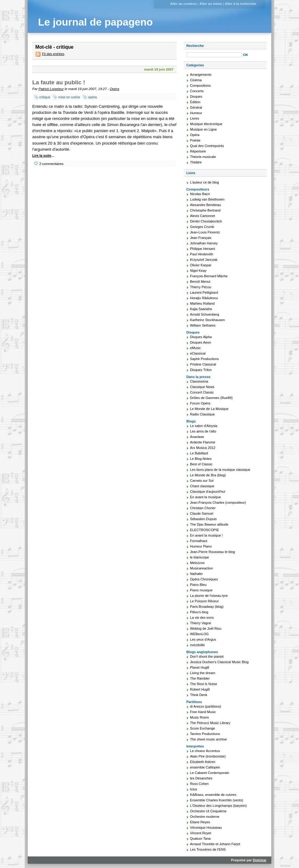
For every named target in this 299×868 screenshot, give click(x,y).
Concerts (197, 91)
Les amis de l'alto (203, 431)
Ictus (194, 789)
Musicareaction (201, 568)
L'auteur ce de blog (204, 182)
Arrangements (201, 75)
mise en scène (69, 97)
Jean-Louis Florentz (205, 232)
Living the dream (203, 673)
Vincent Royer (201, 833)
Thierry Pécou (201, 287)
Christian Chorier (203, 508)
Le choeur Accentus (205, 751)
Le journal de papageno (95, 22)
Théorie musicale (203, 157)
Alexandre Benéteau (205, 205)
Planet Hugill (200, 667)
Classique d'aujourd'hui (208, 492)
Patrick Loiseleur (51, 89)
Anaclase (197, 437)
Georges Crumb (202, 227)
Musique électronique (206, 124)
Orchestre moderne (205, 817)
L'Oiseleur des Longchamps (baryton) (218, 806)
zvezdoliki (197, 645)
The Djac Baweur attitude (209, 524)
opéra (92, 97)
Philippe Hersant (202, 249)
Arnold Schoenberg (205, 314)
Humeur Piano (201, 546)
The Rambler (200, 678)
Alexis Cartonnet (202, 216)
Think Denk (199, 695)
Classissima (199, 381)
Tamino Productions (205, 734)
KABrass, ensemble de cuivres (213, 795)
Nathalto (196, 574)
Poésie (195, 140)
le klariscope (199, 557)
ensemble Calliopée (205, 767)
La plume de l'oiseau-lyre (209, 596)
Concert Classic (202, 392)
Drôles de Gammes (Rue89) (211, 398)
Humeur (196, 113)
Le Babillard (199, 453)
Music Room (199, 717)
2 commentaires (51, 164)
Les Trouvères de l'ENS (208, 849)
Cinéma (196, 80)
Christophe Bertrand (205, 210)
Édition (195, 102)
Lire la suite (42, 156)
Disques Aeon (201, 342)
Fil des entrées (53, 54)
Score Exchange (202, 728)
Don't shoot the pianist (207, 656)
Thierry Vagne (201, 623)
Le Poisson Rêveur (204, 601)
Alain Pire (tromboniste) (208, 756)
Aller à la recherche (240, 4)
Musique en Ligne (203, 129)
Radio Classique (202, 414)
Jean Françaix (201, 238)
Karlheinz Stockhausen (207, 320)
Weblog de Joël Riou (206, 628)
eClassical (198, 353)
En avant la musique (205, 497)
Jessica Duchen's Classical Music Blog (219, 662)
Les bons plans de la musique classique (220, 470)
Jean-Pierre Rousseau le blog (212, 552)
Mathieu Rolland (202, 303)
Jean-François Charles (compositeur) (218, 502)
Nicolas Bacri (200, 194)
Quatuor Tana (200, 838)
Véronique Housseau (206, 828)
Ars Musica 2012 (203, 448)
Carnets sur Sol (202, 481)
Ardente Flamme (203, 442)
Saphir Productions (204, 359)
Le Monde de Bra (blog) (208, 475)
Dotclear (260, 860)
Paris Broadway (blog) (207, 607)
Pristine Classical (203, 364)
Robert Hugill (200, 689)
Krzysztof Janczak (204, 260)
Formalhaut (199, 541)
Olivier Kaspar (201, 265)
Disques (196, 96)
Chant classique (202, 486)
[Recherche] (214, 55)
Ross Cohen (199, 784)
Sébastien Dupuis (203, 519)
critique (45, 97)
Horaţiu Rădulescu (204, 298)
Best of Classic (201, 464)
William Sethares (203, 325)
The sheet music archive (208, 739)
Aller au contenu (183, 4)
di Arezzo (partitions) (206, 706)
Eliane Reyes (200, 822)
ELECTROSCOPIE (204, 530)
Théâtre (196, 162)
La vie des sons (202, 618)
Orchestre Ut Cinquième (208, 811)
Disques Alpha (201, 337)
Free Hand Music (203, 712)
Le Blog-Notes (201, 459)
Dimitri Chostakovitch (206, 221)
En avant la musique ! (206, 535)
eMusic (195, 348)
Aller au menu (211, 4)
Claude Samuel (202, 513)
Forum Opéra (200, 403)
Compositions (200, 86)
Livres (195, 118)
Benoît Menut (200, 282)
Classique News (202, 387)
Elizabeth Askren (203, 762)
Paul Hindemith (202, 254)
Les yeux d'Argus (203, 639)
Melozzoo (197, 563)
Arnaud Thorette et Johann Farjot (215, 844)
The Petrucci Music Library (210, 723)
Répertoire (198, 151)
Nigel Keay (198, 271)
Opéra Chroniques (204, 579)
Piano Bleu (198, 585)
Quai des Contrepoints (207, 146)
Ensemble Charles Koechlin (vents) (217, 800)
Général (196, 107)
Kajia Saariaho (201, 309)
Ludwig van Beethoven (207, 199)
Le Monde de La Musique (209, 409)
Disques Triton (201, 370)
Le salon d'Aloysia (204, 426)
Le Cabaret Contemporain (210, 773)
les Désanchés (201, 778)
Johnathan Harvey (204, 243)
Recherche (195, 46)
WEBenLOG (199, 634)
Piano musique (201, 590)
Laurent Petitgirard (204, 292)
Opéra (114, 89)
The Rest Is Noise (204, 684)
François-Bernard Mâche (209, 276)
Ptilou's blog (199, 612)
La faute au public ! (59, 82)
